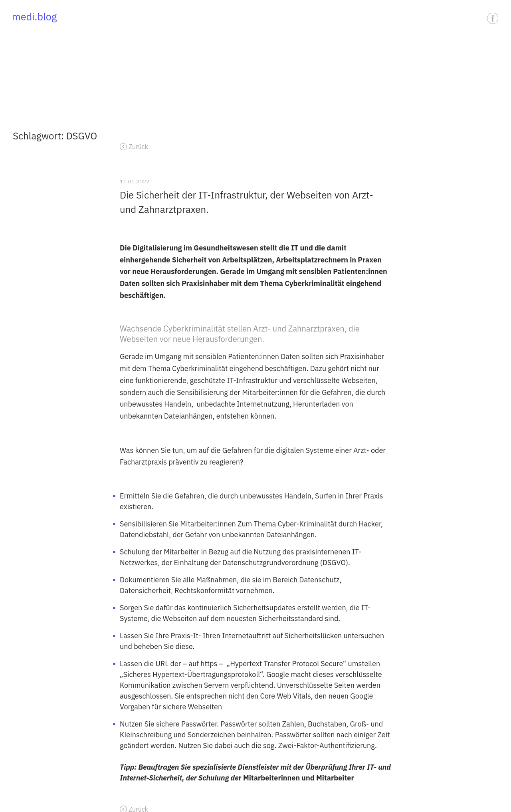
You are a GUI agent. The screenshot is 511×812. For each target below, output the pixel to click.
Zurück (138, 147)
